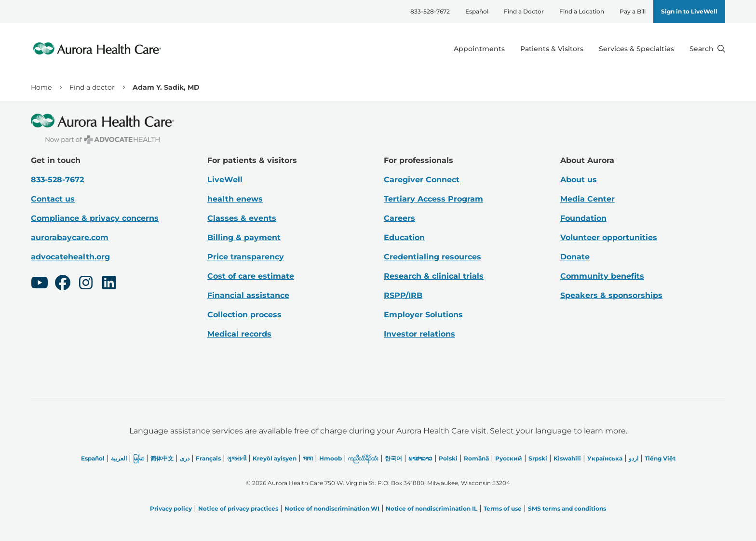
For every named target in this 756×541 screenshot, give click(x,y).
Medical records (239, 334)
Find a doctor (92, 87)
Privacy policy (171, 508)
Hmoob (331, 458)
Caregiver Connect (422, 180)
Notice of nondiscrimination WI (332, 508)
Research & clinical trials (434, 276)
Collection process (244, 315)
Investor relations (419, 334)
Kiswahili (567, 458)
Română (476, 458)
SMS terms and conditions (567, 508)
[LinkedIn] (109, 284)
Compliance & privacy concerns (95, 218)
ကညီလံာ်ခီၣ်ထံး (363, 458)
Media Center (587, 199)
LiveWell (225, 180)
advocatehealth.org (70, 257)
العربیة (119, 458)
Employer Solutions (423, 315)
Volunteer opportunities (609, 237)
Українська (605, 458)
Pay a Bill (633, 11)
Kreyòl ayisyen (275, 458)
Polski (448, 458)
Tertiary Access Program (433, 199)
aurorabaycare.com (70, 237)
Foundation (583, 218)
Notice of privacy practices (238, 508)
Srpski (538, 458)
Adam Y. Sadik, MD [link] (166, 87)
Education (404, 237)
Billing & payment (244, 237)
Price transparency (246, 257)
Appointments (479, 49)
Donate (575, 257)
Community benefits (602, 276)
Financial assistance (248, 295)
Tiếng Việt (660, 458)
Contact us (53, 199)
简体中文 (162, 458)
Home (41, 87)
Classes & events (242, 218)
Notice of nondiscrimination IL (432, 508)
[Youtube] (40, 284)
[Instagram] (86, 284)
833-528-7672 (430, 11)
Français (208, 458)
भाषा (308, 458)
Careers (399, 218)
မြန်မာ (139, 458)
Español (477, 11)
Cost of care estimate (251, 276)
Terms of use (503, 508)
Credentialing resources (432, 257)
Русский (509, 458)
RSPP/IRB (403, 295)
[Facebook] (63, 284)
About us (579, 180)
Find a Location (582, 11)
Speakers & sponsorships (611, 295)
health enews (235, 199)
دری (185, 458)
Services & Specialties (636, 49)
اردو (634, 458)
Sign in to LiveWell (689, 11)
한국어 (393, 458)
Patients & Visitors (552, 49)
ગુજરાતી (237, 458)
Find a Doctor (524, 11)
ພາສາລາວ (420, 458)
